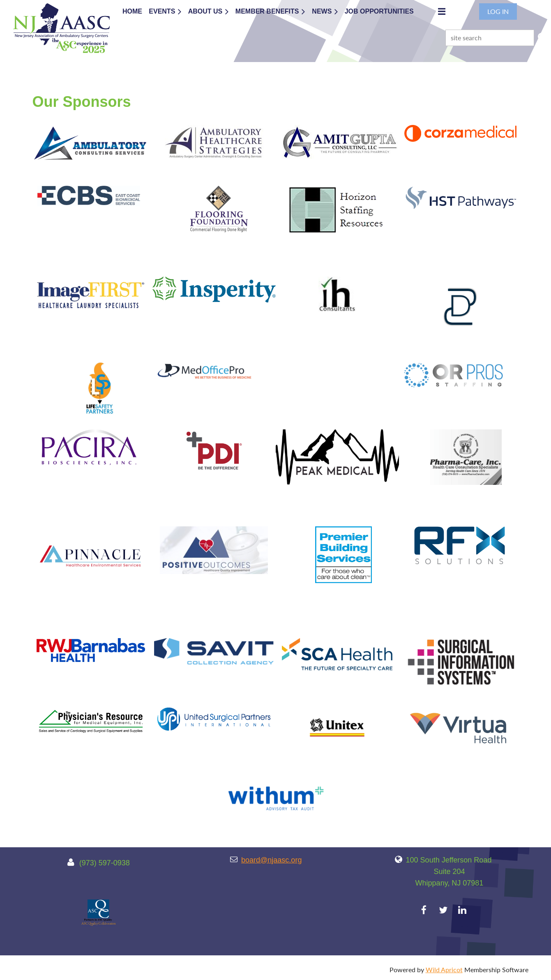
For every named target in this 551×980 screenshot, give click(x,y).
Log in (498, 11)
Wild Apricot (444, 970)
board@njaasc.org (271, 860)
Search (542, 37)
